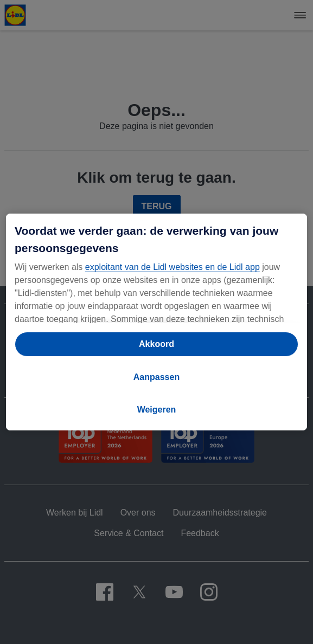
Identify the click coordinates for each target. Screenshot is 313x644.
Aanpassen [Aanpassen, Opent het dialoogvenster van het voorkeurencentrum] (156, 377)
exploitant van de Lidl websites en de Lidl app (173, 267)
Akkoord (156, 344)
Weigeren (157, 410)
